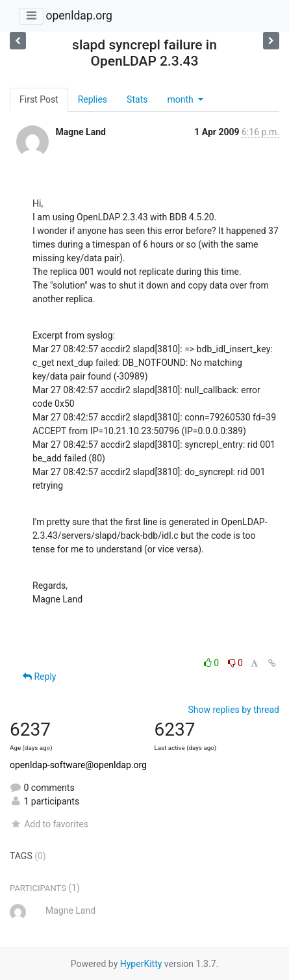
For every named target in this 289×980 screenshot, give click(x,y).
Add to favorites (49, 824)
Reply (39, 677)
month (181, 99)
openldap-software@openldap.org (78, 765)
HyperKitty (141, 964)
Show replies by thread (233, 710)
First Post (39, 99)
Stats (137, 99)
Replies (93, 99)
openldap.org (79, 16)
